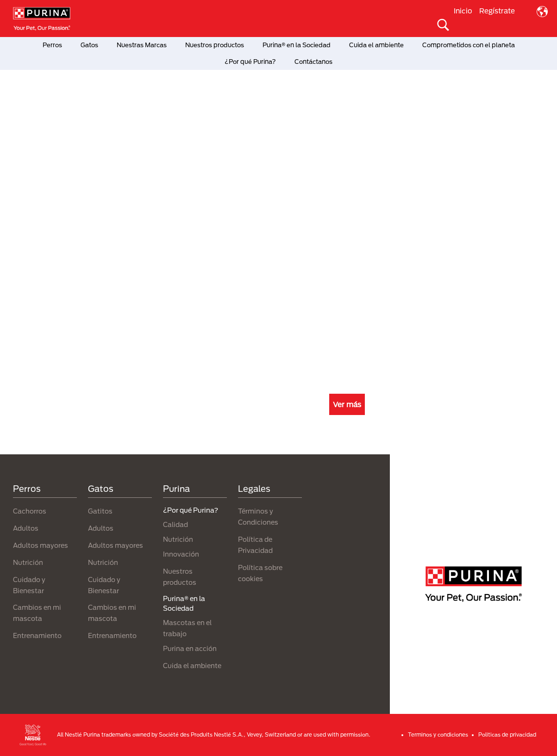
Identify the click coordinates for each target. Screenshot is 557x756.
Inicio (463, 11)
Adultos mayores (41, 545)
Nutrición (28, 562)
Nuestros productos (215, 45)
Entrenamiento (37, 635)
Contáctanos (313, 62)
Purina (176, 489)
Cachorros (30, 511)
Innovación (181, 554)
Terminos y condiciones (438, 734)
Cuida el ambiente (376, 45)
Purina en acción (190, 648)
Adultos (26, 528)
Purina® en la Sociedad (297, 45)
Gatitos (100, 511)
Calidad (175, 524)
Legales (254, 489)
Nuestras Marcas (142, 45)
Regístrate (497, 11)
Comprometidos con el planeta (469, 45)
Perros (52, 45)
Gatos (89, 45)
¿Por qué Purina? (250, 62)
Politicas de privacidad (507, 734)
